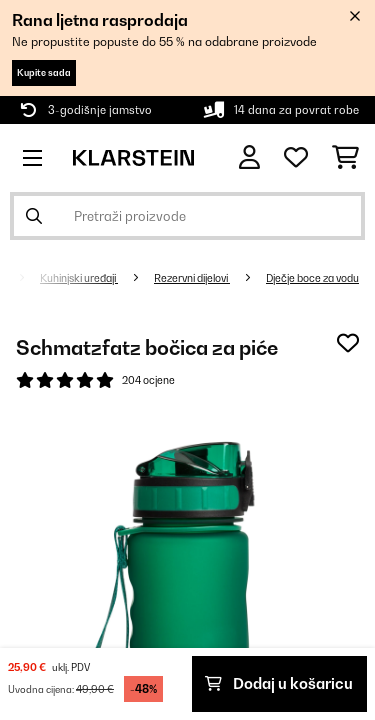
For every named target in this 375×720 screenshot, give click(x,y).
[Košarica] (345, 158)
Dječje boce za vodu (312, 278)
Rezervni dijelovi (192, 278)
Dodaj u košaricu (279, 683)
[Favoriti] (296, 158)
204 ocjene (148, 380)
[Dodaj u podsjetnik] (348, 343)
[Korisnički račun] (249, 157)
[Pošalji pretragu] (34, 216)
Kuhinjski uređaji (79, 278)
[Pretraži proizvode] (187, 216)
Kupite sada (44, 72)
